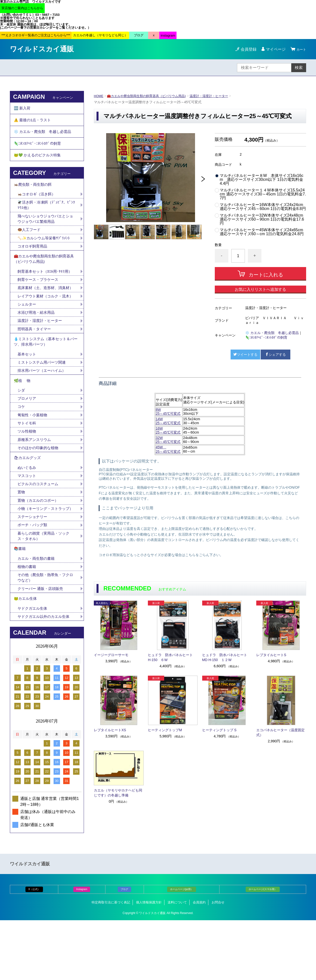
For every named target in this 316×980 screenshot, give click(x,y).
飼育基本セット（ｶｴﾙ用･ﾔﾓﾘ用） (46, 288)
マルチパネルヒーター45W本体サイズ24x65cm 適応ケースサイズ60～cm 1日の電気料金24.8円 (262, 232)
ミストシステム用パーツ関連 (45, 397)
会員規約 (199, 962)
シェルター (29, 335)
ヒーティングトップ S (219, 730)
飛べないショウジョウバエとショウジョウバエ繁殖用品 (45, 232)
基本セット (29, 389)
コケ (23, 445)
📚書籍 (20, 603)
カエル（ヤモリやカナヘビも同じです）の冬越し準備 (118, 793)
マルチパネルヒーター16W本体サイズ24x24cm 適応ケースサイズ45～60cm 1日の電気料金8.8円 (263, 207)
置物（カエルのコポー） (39, 545)
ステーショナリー (33, 568)
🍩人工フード (30, 243)
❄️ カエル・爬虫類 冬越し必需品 (272, 333)
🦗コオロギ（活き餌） (38, 205)
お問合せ (218, 962)
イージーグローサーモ (111, 655)
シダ (23, 428)
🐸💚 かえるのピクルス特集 (39, 163)
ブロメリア (29, 437)
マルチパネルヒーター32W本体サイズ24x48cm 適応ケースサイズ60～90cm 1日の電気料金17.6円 (262, 219)
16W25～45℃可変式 (168, 430)
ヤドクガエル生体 (33, 667)
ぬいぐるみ (27, 511)
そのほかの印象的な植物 (39, 489)
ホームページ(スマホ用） (263, 949)
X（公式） (34, 949)
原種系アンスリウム (35, 480)
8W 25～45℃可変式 (168, 412)
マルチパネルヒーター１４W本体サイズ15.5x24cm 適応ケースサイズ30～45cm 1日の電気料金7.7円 (263, 194)
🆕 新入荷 (23, 109)
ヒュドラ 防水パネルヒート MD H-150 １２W (226, 657)
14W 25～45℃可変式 (168, 421)
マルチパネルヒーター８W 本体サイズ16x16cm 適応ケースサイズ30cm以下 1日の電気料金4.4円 (262, 180)
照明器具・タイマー (35, 361)
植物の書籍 (29, 622)
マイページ (274, 49)
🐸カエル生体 (26, 657)
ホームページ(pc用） (182, 949)
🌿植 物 (23, 417)
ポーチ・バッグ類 (33, 577)
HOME (99, 96)
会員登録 (246, 49)
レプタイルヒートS (271, 655)
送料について (177, 962)
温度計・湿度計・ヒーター (217, 96)
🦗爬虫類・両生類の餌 (34, 195)
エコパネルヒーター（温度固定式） (280, 732)
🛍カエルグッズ (28, 500)
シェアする (276, 354)
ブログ (124, 949)
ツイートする (245, 354)
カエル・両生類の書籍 (37, 614)
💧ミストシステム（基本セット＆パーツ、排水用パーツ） (46, 375)
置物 (21, 536)
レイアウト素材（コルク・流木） (43, 323)
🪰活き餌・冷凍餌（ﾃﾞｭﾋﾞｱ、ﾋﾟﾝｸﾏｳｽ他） (47, 217)
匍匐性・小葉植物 (33, 454)
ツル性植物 (27, 471)
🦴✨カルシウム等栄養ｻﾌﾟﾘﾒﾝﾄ (45, 252)
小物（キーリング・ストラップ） (43, 557)
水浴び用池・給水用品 (39, 344)
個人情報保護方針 (149, 962)
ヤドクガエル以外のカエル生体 (45, 676)
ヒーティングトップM (165, 730)
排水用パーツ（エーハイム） (43, 406)
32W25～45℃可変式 (168, 440)
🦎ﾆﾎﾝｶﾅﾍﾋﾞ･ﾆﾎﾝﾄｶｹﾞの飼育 (266, 337)
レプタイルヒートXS (110, 730)
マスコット (27, 519)
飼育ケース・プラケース (39, 297)
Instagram (82, 949)
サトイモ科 (27, 463)
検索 (299, 68)
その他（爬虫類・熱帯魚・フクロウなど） (45, 634)
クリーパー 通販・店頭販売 (42, 645)
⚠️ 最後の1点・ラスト (34, 123)
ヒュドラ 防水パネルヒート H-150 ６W (172, 657)
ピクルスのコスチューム (39, 528)
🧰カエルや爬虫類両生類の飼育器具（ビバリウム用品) (150, 96)
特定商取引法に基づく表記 (111, 962)
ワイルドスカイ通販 (42, 49)
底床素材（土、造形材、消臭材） (43, 309)
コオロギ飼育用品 (33, 261)
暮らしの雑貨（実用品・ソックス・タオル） (45, 589)
